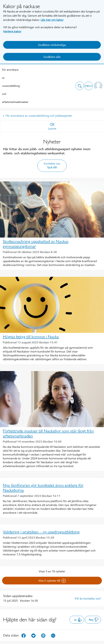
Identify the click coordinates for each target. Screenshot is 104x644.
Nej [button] (94, 620)
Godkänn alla (52, 57)
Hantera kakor (12, 31)
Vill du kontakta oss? (88, 598)
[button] (80, 86)
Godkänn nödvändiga (52, 45)
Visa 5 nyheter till (52, 581)
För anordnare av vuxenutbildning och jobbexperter (37, 116)
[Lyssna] (52, 126)
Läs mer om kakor (52, 20)
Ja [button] (78, 620)
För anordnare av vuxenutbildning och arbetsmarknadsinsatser (11, 86)
